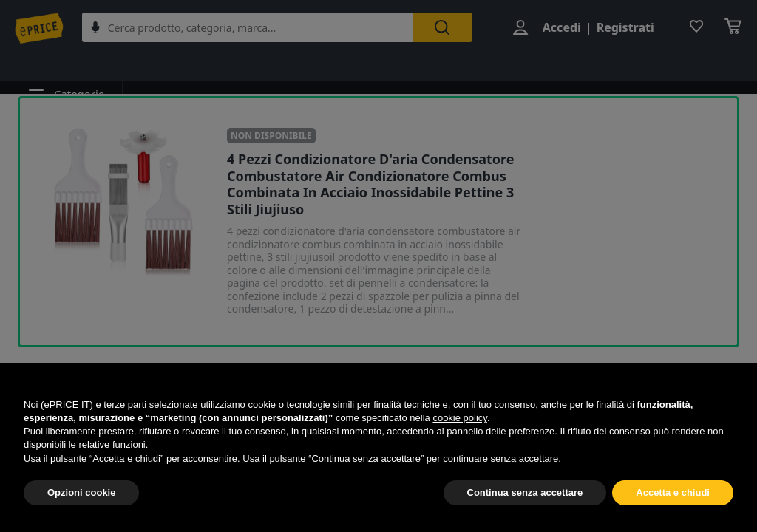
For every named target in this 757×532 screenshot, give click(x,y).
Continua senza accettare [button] (525, 492)
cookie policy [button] (459, 418)
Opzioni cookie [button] (81, 492)
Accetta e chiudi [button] (673, 492)
